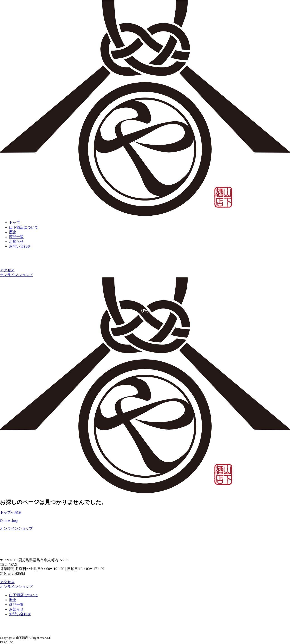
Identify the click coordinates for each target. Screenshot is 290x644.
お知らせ (16, 242)
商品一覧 (16, 237)
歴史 (13, 232)
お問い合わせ (20, 246)
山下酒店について (24, 227)
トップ (14, 223)
